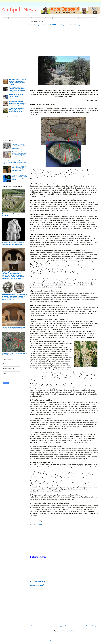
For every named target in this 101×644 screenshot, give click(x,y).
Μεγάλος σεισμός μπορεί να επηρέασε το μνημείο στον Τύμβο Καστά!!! (14, 328)
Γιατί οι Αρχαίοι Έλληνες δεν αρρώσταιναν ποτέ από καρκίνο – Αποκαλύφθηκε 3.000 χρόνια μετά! (19, 168)
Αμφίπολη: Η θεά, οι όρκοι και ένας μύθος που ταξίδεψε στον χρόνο (13, 244)
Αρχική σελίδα (63, 626)
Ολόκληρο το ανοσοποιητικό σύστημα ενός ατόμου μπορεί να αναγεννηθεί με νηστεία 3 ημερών (19, 177)
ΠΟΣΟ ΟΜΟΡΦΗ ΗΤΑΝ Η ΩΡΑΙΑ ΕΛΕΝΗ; (17, 96)
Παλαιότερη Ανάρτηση (92, 626)
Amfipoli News (19, 9)
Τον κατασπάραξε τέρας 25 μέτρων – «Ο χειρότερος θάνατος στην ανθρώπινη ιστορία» (17, 82)
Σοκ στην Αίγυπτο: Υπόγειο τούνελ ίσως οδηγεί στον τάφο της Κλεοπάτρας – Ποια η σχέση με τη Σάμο (14, 162)
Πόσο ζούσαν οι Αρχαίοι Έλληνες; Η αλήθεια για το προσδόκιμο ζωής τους (17, 110)
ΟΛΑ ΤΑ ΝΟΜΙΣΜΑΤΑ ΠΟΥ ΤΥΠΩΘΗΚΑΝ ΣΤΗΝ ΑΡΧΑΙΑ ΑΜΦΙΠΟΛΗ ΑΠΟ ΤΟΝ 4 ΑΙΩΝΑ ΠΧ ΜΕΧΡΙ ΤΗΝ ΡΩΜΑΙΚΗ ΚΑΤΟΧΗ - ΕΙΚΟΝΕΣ (15, 297)
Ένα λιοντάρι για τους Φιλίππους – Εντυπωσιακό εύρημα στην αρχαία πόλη (18, 103)
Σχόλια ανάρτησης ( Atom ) (67, 631)
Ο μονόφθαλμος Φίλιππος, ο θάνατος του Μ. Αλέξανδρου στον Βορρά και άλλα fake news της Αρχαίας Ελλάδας (19, 154)
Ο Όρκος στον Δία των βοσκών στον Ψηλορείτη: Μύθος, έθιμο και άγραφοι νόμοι (17, 89)
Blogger (52, 641)
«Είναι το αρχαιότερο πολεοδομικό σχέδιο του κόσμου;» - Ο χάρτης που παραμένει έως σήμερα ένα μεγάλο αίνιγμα (19, 146)
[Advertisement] (64, 43)
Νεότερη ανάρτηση (35, 626)
